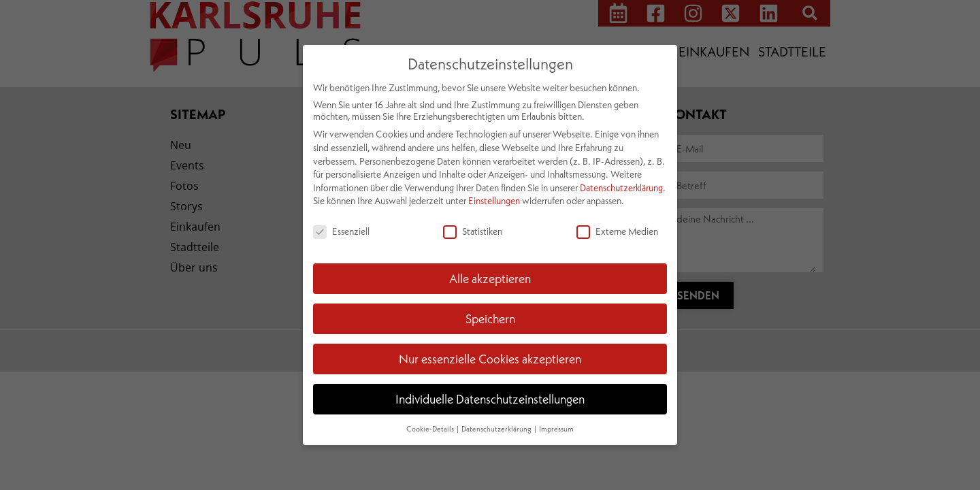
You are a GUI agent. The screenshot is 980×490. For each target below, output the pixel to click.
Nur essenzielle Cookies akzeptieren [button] (490, 359)
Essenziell (341, 231)
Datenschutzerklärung (621, 187)
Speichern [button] (490, 318)
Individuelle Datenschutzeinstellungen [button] (490, 399)
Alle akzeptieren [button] (490, 278)
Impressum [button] (556, 429)
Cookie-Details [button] (431, 429)
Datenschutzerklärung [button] (497, 429)
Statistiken (473, 231)
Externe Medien (617, 231)
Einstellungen (494, 200)
